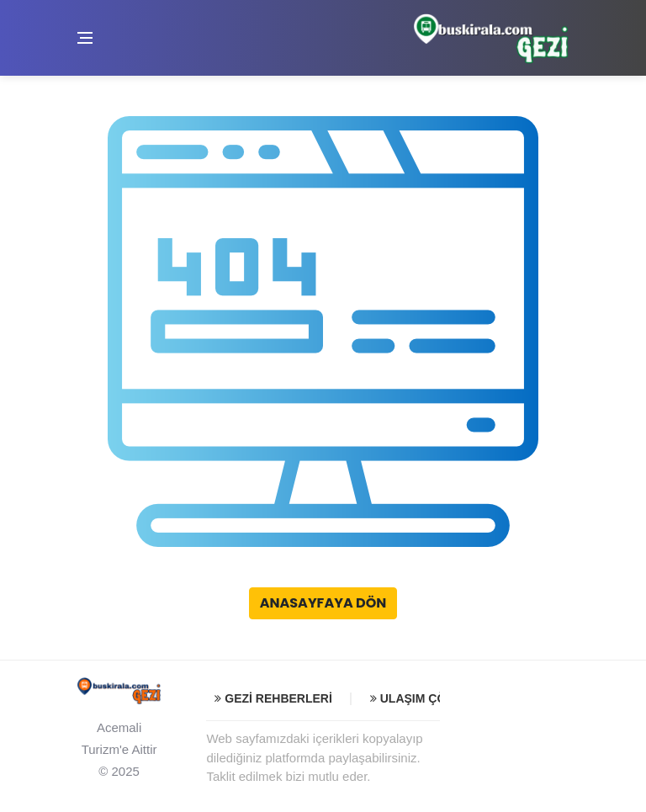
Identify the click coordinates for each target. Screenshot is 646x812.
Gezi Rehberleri (273, 698)
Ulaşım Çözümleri (434, 698)
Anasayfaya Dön (323, 603)
